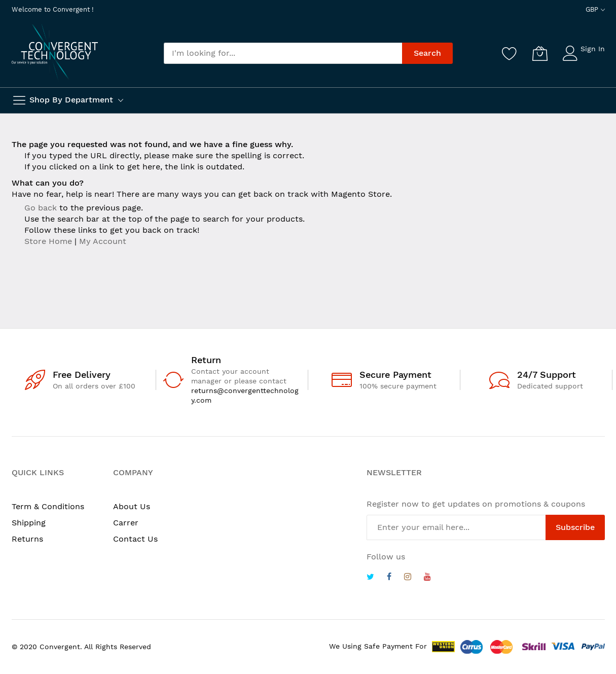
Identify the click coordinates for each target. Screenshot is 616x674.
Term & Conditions (48, 506)
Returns (27, 539)
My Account (103, 241)
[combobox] (283, 53)
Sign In (593, 49)
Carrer (126, 523)
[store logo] (55, 52)
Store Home (48, 241)
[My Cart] (540, 53)
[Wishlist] (510, 53)
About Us (132, 506)
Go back (41, 208)
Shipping (29, 523)
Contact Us (135, 539)
